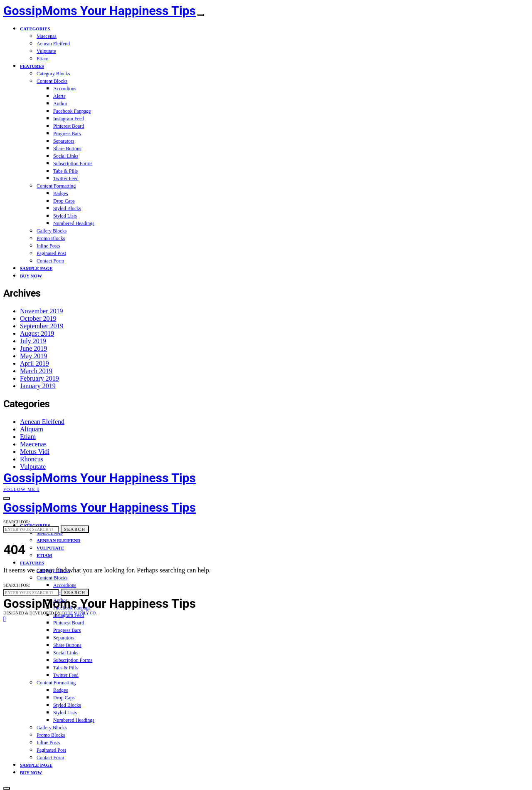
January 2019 (38, 386)
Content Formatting (56, 186)
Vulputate (46, 51)
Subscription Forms (73, 163)
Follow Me (21, 489)
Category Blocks (53, 74)
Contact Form (50, 261)
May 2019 (33, 356)
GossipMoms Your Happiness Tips (100, 11)
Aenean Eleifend (53, 44)
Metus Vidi (35, 452)
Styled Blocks (67, 208)
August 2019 (37, 333)
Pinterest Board (69, 126)
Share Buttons (67, 149)
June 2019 (33, 348)
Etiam (43, 59)
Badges (60, 193)
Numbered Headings (74, 223)
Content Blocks (52, 81)
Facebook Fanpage (72, 111)
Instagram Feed (69, 119)
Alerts (59, 96)
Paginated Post (51, 253)
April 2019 (34, 363)
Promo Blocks (51, 238)
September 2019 (42, 326)
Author (60, 104)
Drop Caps (64, 201)
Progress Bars (67, 134)
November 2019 (42, 311)
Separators (64, 141)
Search (75, 529)
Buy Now (31, 276)
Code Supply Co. (79, 613)
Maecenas (47, 36)
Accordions (65, 89)
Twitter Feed (66, 178)
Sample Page (36, 268)
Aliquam (32, 429)
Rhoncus (32, 459)
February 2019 (39, 378)
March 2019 (36, 371)
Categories (35, 29)
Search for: (17, 522)
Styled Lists (65, 216)
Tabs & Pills (65, 171)
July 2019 (33, 341)
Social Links (66, 156)
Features (32, 66)
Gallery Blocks (52, 231)
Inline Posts (48, 246)
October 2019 (38, 318)
